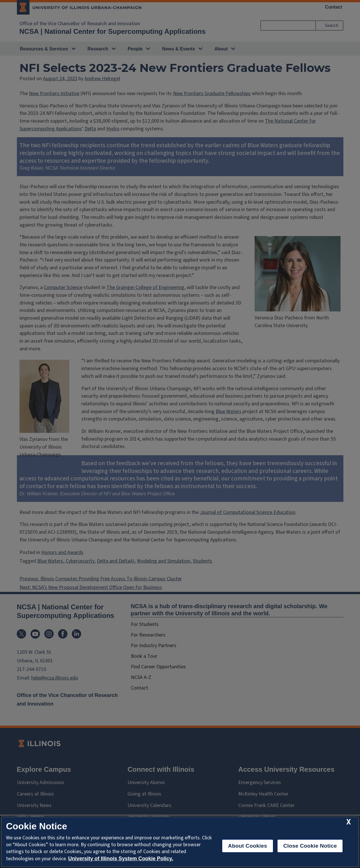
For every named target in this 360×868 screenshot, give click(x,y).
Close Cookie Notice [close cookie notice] (310, 846)
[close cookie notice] (349, 822)
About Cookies (248, 846)
